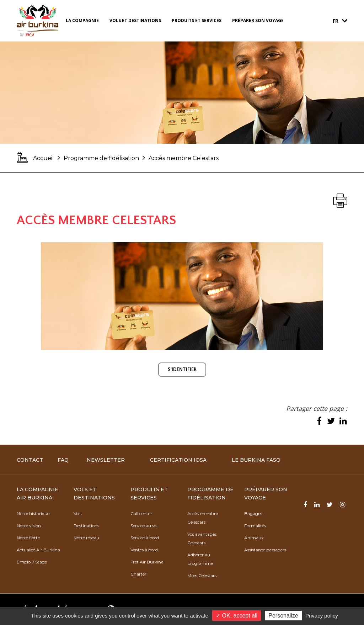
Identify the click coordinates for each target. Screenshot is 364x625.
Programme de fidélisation (101, 158)
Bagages (253, 513)
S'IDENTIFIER (182, 370)
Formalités (255, 526)
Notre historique (33, 513)
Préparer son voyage (258, 20)
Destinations (86, 526)
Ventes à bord (144, 550)
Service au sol (144, 526)
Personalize (283, 616)
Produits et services (197, 20)
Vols (77, 513)
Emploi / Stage (32, 562)
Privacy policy (322, 616)
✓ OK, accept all (237, 616)
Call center (141, 513)
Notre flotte (28, 538)
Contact (30, 460)
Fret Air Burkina (147, 562)
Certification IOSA (178, 460)
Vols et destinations (135, 20)
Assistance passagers (265, 550)
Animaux (254, 538)
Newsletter (106, 460)
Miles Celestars (202, 575)
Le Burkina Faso (256, 460)
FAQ (63, 460)
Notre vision (29, 526)
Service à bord (145, 538)
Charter (138, 574)
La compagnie (82, 20)
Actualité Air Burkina (38, 550)
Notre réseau (86, 538)
